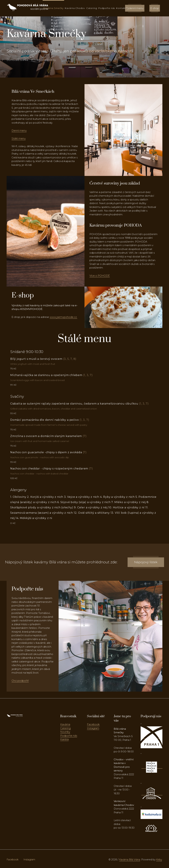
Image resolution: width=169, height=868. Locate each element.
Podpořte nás (107, 8)
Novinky (65, 732)
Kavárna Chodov (75, 8)
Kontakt (121, 8)
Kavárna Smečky (53, 8)
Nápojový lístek (146, 562)
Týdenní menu (135, 8)
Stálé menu (19, 138)
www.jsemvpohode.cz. (63, 317)
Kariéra (64, 739)
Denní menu (19, 130)
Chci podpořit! (20, 681)
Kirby (159, 860)
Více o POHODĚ (100, 276)
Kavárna (65, 724)
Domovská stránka (17, 60)
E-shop (155, 8)
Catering (92, 8)
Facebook (93, 724)
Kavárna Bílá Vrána (130, 860)
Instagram (93, 728)
